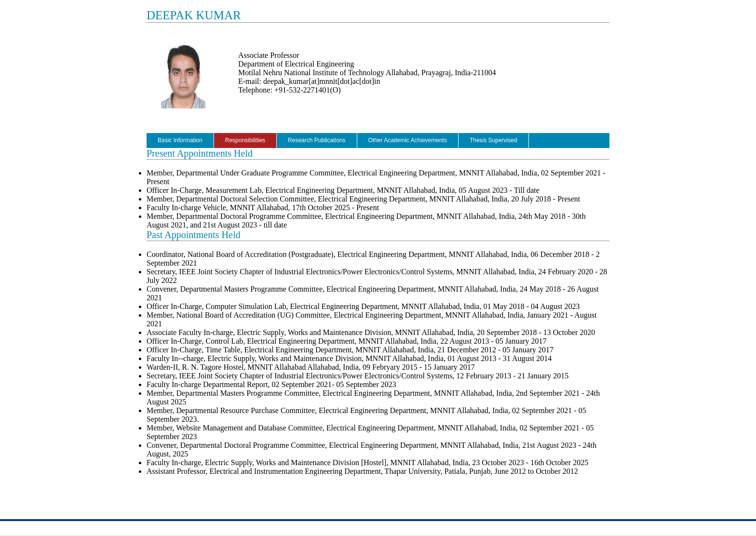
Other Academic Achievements (408, 140)
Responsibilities (245, 140)
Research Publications (317, 140)
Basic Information (180, 140)
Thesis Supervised (493, 140)
